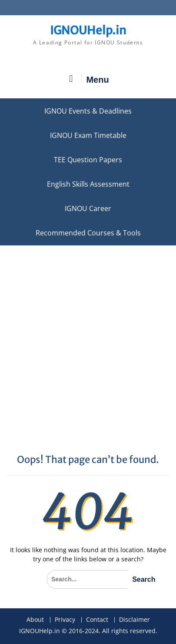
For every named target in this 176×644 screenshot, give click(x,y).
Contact (97, 620)
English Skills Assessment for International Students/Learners (88, 184)
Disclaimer (134, 620)
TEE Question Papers (88, 160)
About (35, 620)
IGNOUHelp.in (88, 30)
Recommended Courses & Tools (88, 233)
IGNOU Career (88, 208)
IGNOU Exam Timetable (88, 135)
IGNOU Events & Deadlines (88, 111)
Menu (88, 79)
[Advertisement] (88, 338)
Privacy (65, 620)
